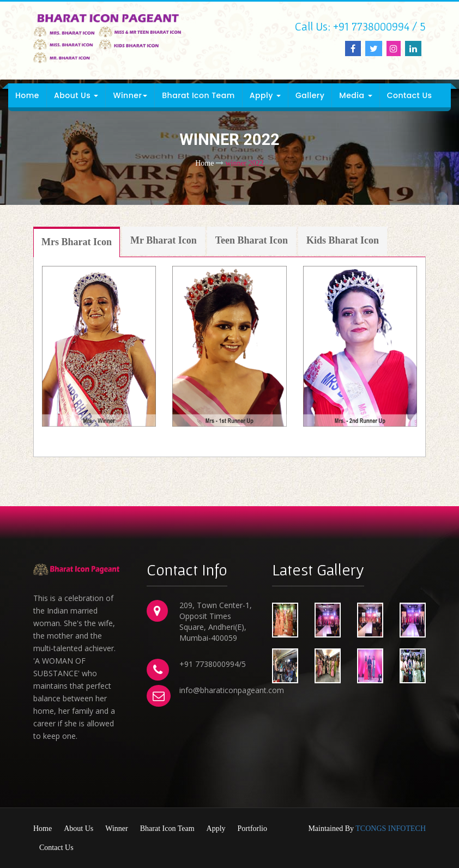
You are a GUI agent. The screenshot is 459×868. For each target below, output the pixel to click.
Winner (130, 95)
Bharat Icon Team (198, 95)
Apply (265, 95)
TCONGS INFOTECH (391, 828)
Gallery (310, 95)
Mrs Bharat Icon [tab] (77, 242)
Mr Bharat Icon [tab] (164, 240)
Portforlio (252, 828)
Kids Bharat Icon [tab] (343, 240)
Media (355, 95)
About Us (76, 95)
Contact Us (410, 95)
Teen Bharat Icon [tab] (252, 240)
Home (27, 95)
